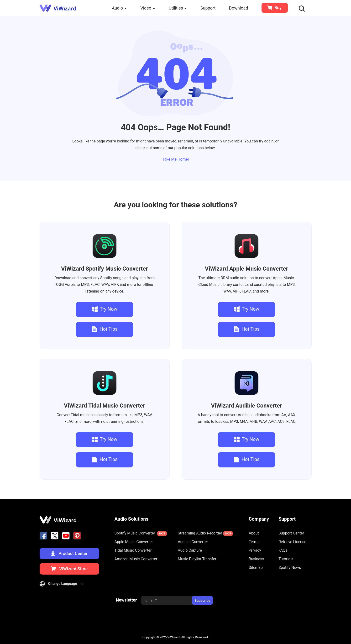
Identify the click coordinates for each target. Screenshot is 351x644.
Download (238, 8)
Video (148, 8)
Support (208, 8)
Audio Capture (190, 550)
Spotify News (290, 568)
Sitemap (256, 568)
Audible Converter (246, 406)
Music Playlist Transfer (197, 559)
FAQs (283, 550)
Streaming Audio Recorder (205, 533)
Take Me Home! (175, 159)
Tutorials (286, 559)
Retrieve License (292, 542)
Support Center (291, 533)
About (254, 533)
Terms (254, 542)
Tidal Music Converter (105, 406)
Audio (119, 8)
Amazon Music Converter (136, 559)
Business (256, 559)
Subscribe (202, 601)
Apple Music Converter (246, 269)
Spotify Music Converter (105, 269)
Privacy (255, 550)
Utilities (178, 8)
